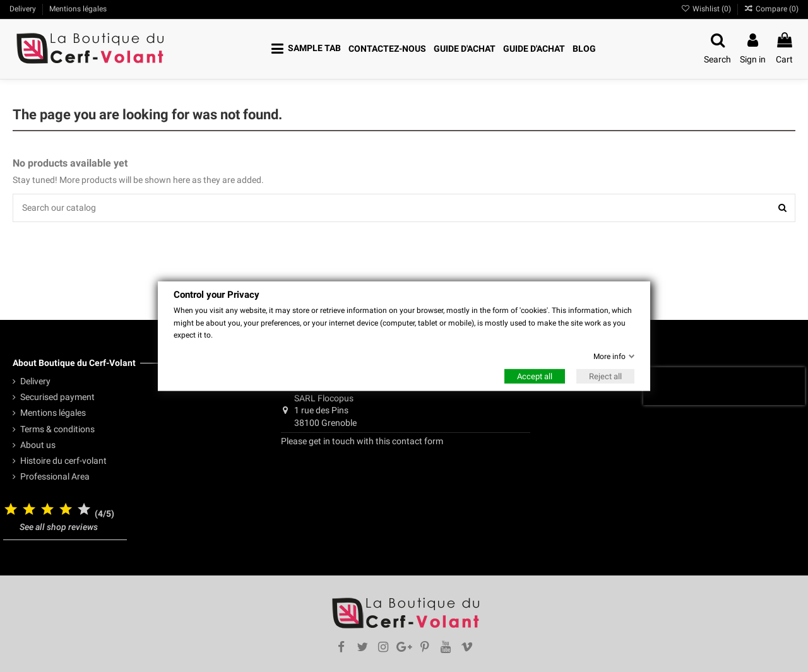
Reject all (605, 376)
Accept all (535, 376)
